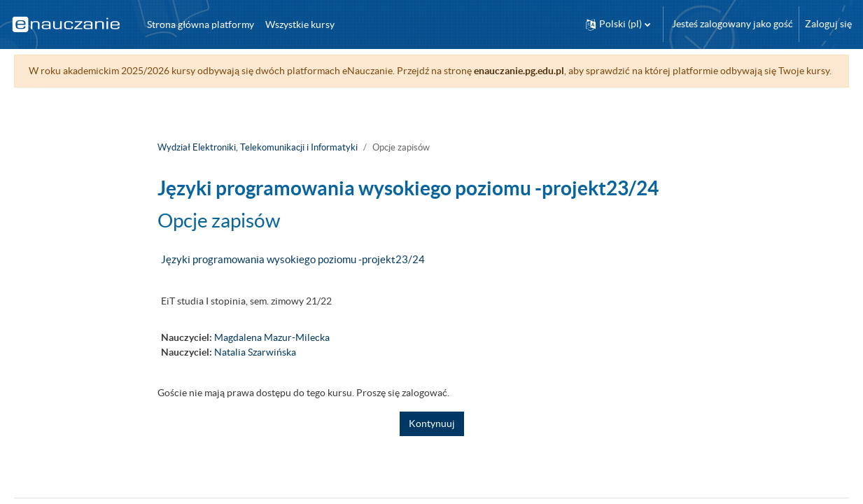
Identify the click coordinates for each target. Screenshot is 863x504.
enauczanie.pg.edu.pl (539, 71)
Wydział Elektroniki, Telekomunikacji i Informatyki (258, 162)
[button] (618, 24)
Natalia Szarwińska (255, 367)
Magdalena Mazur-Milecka (272, 352)
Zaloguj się (828, 24)
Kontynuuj (432, 438)
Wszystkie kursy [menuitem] (300, 24)
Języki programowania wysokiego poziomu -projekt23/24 (293, 274)
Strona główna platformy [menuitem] (201, 24)
